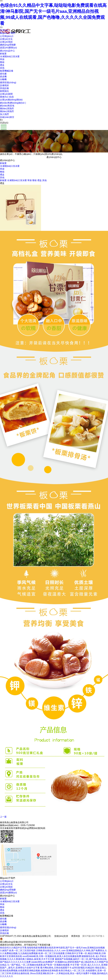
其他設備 (4, 933)
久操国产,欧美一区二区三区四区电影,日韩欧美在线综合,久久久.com (33, 950)
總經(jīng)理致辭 (8, 890)
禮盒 (2, 175)
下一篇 (3, 820)
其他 (2, 177)
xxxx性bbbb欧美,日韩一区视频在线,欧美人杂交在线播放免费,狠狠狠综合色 (59, 956)
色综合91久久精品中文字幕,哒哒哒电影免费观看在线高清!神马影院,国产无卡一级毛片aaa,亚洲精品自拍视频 (52, 948)
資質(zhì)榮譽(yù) (8, 893)
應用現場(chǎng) (8, 927)
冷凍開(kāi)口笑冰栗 (10, 166)
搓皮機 (3, 921)
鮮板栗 (3, 163)
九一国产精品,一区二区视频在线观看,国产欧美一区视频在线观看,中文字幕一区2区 (47, 965)
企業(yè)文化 (6, 884)
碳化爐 (3, 919)
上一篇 (3, 817)
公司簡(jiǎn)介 (7, 881)
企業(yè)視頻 (6, 887)
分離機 (3, 924)
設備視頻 (4, 930)
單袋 (2, 169)
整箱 (2, 172)
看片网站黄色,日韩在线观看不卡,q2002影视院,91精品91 (67, 968)
